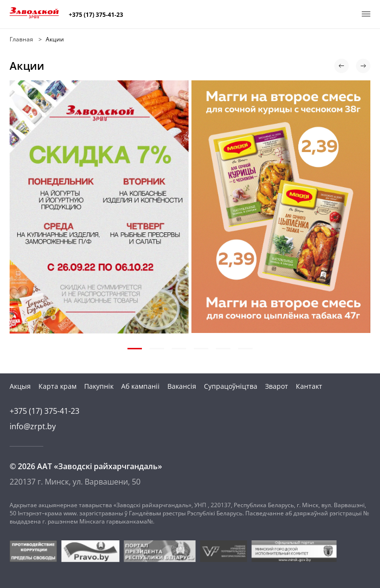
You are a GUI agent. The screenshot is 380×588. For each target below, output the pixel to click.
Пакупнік (99, 386)
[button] (342, 66)
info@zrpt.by (33, 426)
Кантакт (309, 386)
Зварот (277, 386)
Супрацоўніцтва (231, 386)
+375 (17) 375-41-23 (96, 15)
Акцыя (20, 386)
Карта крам (57, 386)
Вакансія (182, 386)
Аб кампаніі (140, 386)
